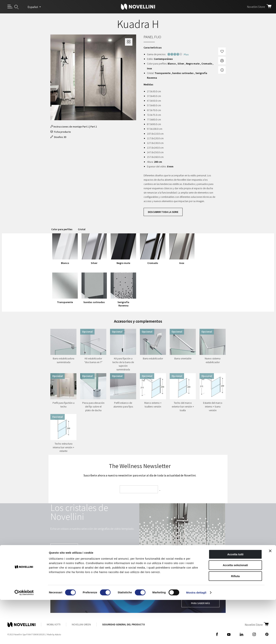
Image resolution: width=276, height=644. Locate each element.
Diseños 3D (58, 137)
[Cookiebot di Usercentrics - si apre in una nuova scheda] (24, 637)
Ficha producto (61, 132)
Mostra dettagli (196, 637)
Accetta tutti (235, 598)
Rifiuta (235, 620)
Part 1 (86, 127)
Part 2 (94, 127)
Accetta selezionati (235, 609)
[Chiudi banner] (270, 595)
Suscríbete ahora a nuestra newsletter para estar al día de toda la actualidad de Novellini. (140, 475)
